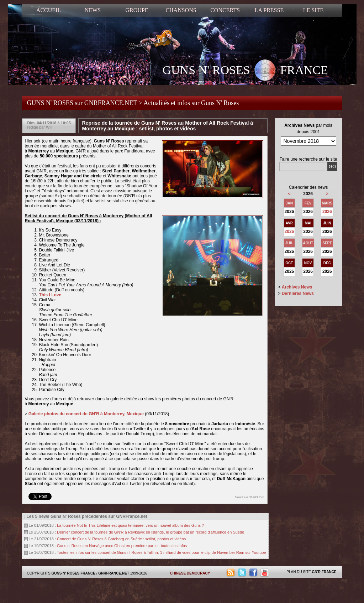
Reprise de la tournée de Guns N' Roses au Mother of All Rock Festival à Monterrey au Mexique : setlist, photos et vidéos (168, 126)
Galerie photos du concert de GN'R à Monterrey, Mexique (86, 414)
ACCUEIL (49, 10)
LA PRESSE (269, 10)
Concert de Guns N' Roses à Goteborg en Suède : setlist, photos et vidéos (121, 539)
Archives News (297, 287)
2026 (327, 212)
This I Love (50, 295)
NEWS (93, 10)
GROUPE (137, 10)
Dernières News (298, 293)
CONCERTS (225, 10)
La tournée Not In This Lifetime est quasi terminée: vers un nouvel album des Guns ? (130, 525)
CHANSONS (181, 10)
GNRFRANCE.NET (114, 573)
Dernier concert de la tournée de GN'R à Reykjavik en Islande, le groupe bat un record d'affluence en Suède (151, 532)
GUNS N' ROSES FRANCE (245, 71)
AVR (289, 223)
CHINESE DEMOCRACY (190, 573)
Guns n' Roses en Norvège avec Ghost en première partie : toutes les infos (122, 546)
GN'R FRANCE (324, 572)
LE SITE (313, 10)
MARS (327, 203)
